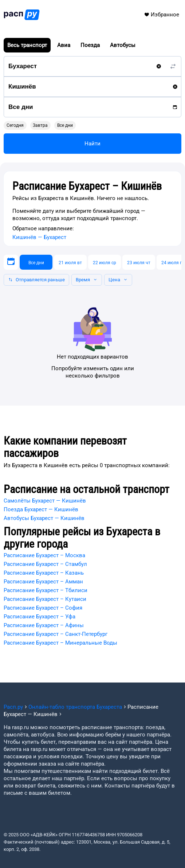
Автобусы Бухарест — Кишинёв (44, 518)
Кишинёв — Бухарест (39, 237)
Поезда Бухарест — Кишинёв (41, 509)
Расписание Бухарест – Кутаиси (45, 599)
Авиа (64, 45)
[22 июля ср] (105, 262)
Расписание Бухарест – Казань (44, 573)
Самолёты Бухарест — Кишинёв (45, 501)
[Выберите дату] (11, 262)
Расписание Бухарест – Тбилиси (46, 590)
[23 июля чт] (139, 262)
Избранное (162, 15)
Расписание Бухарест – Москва (44, 555)
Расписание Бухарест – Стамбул (45, 564)
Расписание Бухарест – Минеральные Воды (60, 643)
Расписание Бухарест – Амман (43, 582)
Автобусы (123, 45)
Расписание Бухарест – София (43, 608)
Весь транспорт (27, 45)
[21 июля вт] (70, 262)
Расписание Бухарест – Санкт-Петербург (56, 634)
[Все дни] (36, 262)
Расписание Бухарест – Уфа (40, 617)
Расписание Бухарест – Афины (44, 625)
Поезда (90, 45)
